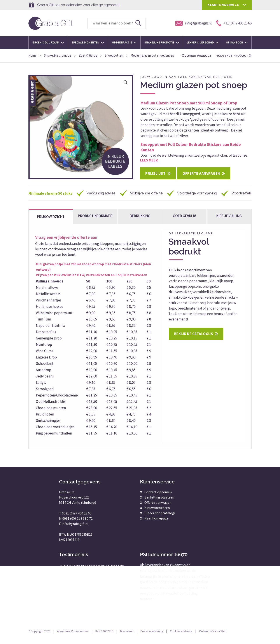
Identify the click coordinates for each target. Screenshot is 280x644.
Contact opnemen (158, 498)
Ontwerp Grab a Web (213, 637)
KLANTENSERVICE (223, 5)
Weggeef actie (124, 42)
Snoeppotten (114, 55)
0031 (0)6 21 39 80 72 (77, 525)
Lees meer (149, 166)
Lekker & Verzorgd (203, 42)
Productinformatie (95, 222)
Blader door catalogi (160, 519)
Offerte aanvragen (201, 180)
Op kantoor (237, 42)
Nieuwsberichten (157, 514)
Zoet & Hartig (88, 55)
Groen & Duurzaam (48, 42)
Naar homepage (156, 524)
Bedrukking (140, 222)
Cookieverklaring (181, 637)
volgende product (199, 62)
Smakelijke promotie (162, 42)
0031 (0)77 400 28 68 (77, 519)
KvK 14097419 (104, 637)
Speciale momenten (88, 42)
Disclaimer (127, 637)
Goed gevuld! (184, 222)
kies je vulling (229, 222)
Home (32, 55)
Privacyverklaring (152, 637)
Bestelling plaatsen (159, 503)
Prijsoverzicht (51, 223)
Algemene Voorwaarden (73, 637)
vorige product (197, 56)
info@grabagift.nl (75, 530)
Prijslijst (155, 180)
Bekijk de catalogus (194, 340)
